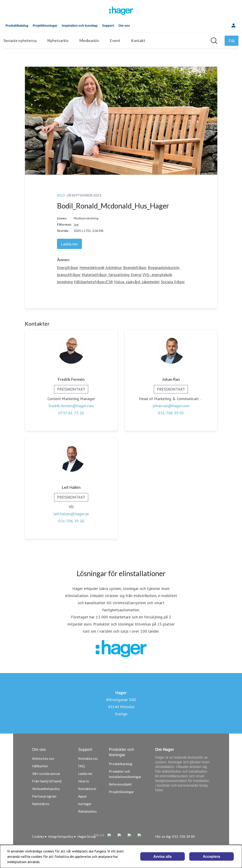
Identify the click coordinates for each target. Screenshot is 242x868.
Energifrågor (68, 268)
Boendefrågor (135, 268)
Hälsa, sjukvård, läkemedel (137, 282)
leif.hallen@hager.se (71, 514)
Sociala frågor (173, 282)
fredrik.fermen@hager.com (71, 406)
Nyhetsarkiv (58, 40)
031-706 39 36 (71, 521)
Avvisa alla (163, 857)
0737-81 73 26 (71, 413)
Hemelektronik (92, 268)
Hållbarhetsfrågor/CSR (93, 282)
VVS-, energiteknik (157, 275)
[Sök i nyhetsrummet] (214, 41)
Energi (136, 275)
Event (115, 40)
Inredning (65, 282)
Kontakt (138, 40)
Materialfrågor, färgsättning (106, 275)
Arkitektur (114, 268)
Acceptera (211, 857)
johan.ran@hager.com (171, 406)
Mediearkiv (89, 40)
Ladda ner (69, 244)
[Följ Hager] (232, 41)
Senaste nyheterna (20, 40)
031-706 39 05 (171, 413)
